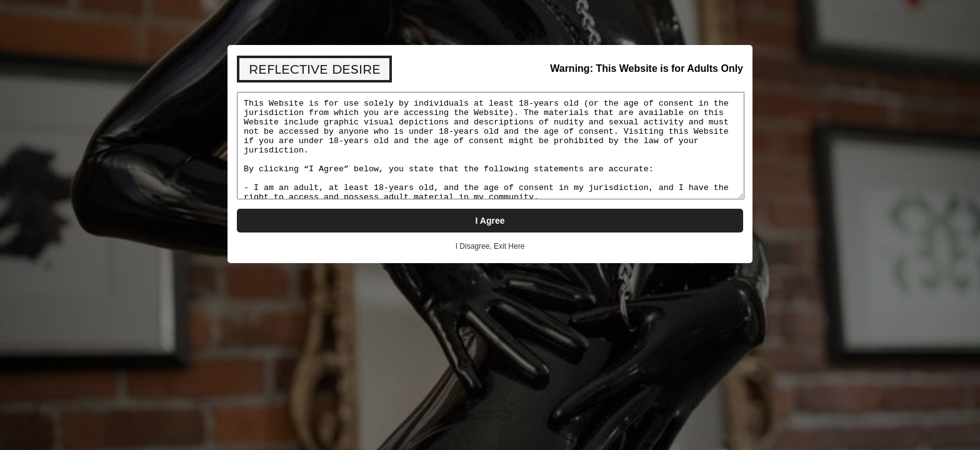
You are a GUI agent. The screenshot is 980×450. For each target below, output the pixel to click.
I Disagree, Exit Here (490, 246)
